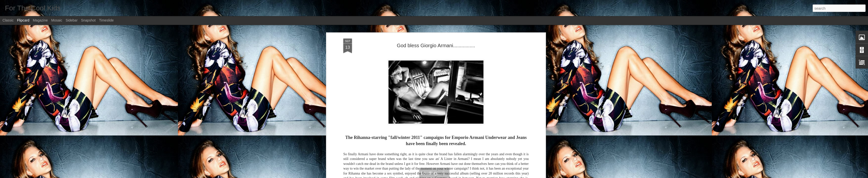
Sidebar (72, 20)
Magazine (40, 20)
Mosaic (57, 20)
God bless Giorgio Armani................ (436, 45)
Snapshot (88, 20)
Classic (8, 20)
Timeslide (106, 20)
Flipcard (23, 20)
